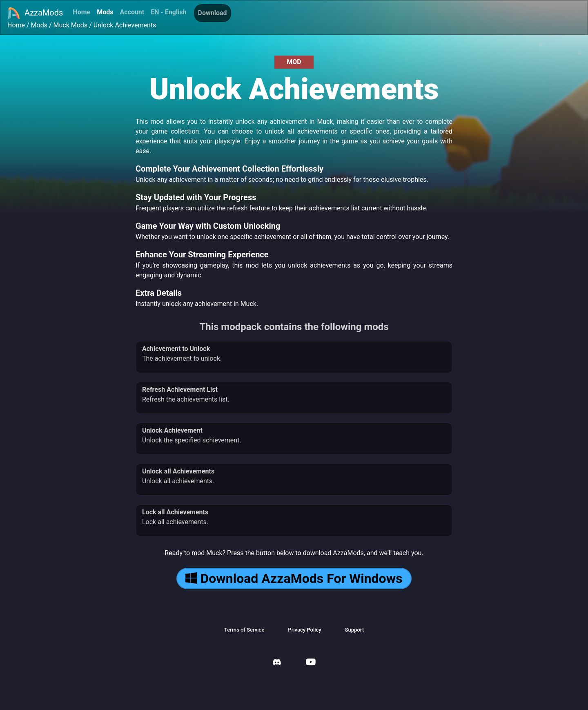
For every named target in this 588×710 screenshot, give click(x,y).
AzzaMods (35, 13)
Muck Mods (71, 25)
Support (354, 630)
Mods (105, 12)
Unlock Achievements (125, 25)
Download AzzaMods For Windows (294, 578)
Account (132, 12)
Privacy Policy (304, 630)
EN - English (168, 12)
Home (81, 12)
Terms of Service (244, 630)
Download (213, 13)
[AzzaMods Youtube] (311, 663)
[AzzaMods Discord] (277, 663)
